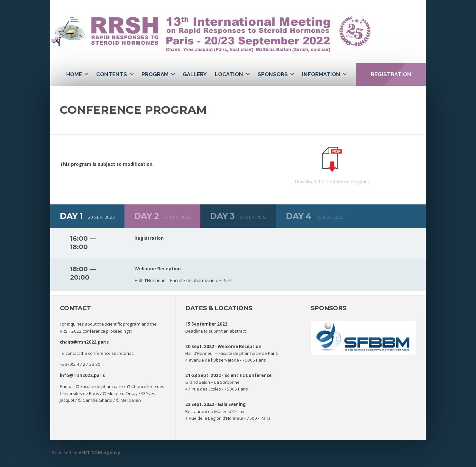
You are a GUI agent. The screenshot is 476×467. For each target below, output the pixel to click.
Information (321, 74)
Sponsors (273, 74)
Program (155, 74)
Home (74, 74)
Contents (112, 74)
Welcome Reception (240, 346)
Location (229, 74)
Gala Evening (232, 404)
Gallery (195, 74)
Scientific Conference (248, 375)
